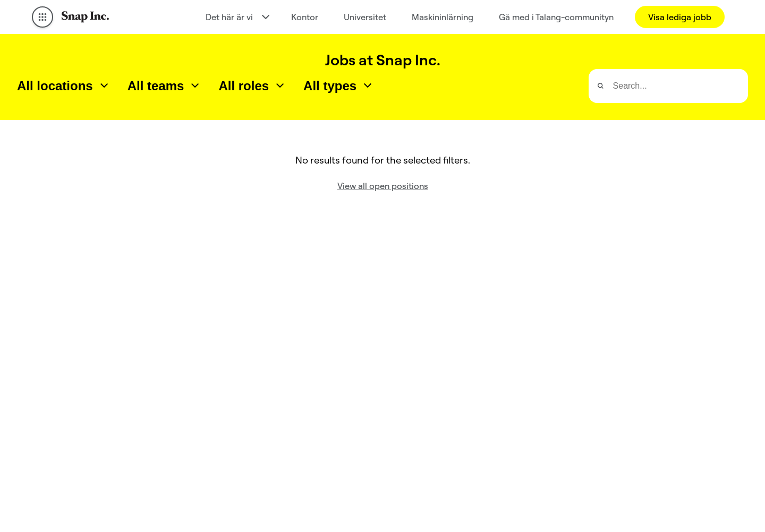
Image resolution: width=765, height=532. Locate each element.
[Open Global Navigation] (42, 17)
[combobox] (64, 86)
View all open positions (383, 186)
